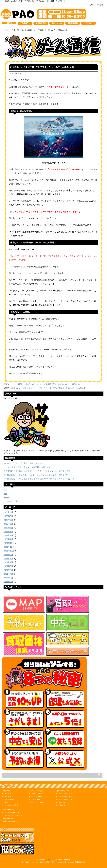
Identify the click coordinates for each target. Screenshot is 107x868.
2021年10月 (9, 551)
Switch (6, 497)
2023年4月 (8, 512)
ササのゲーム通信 (11, 501)
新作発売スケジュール (13, 815)
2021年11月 (9, 547)
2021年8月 (8, 558)
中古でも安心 (37, 797)
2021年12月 (9, 543)
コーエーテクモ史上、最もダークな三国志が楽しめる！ (28, 467)
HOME (9, 23)
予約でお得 (36, 799)
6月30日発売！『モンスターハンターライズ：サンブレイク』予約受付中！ (37, 475)
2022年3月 (8, 532)
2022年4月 (8, 528)
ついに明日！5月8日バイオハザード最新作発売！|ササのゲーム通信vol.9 (46, 384)
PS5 (5, 494)
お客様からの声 (63, 791)
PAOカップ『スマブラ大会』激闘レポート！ (23, 463)
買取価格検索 (73, 23)
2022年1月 (8, 539)
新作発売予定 (41, 23)
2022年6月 (8, 520)
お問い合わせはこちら (12, 821)
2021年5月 (8, 570)
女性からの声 (63, 802)
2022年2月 (8, 535)
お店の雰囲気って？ (66, 797)
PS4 (5, 490)
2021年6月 (8, 566)
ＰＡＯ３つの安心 (37, 791)
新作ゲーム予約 (9, 810)
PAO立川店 (9, 794)
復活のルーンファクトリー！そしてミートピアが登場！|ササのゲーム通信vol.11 (50, 388)
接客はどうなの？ (65, 794)
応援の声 (62, 805)
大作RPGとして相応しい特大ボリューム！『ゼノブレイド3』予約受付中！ (37, 471)
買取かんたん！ (37, 794)
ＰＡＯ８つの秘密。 (38, 802)
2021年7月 (8, 562)
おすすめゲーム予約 (12, 813)
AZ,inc (48, 860)
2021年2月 (8, 582)
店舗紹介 (25, 23)
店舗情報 (7, 791)
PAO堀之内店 (10, 799)
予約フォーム (57, 23)
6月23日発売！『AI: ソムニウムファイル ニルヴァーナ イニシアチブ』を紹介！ (39, 479)
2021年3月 (8, 578)
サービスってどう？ (66, 799)
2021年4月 (8, 574)
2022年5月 (8, 524)
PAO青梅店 (9, 797)
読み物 (88, 23)
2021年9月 (8, 555)
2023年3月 (8, 516)
